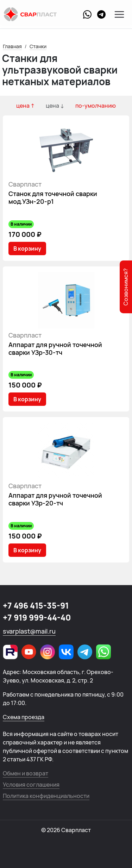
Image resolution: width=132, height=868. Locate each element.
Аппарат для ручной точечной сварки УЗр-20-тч (55, 499)
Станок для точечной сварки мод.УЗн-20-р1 (53, 197)
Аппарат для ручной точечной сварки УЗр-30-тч (55, 348)
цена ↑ (25, 106)
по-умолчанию (96, 106)
